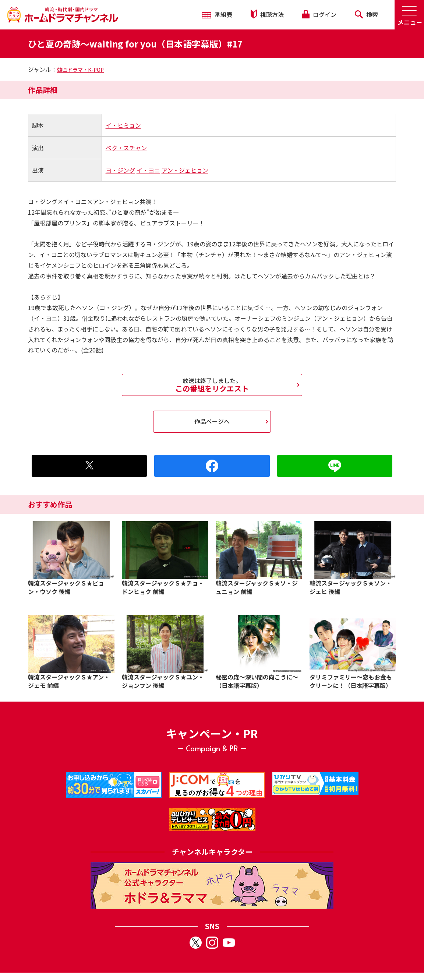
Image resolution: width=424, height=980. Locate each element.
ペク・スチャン (126, 148)
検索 (366, 14)
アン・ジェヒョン (185, 170)
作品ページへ (212, 421)
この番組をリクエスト (212, 385)
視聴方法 (267, 14)
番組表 (217, 14)
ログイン (319, 14)
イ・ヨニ (148, 170)
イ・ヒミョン (123, 125)
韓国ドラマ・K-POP (80, 70)
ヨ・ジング (120, 170)
